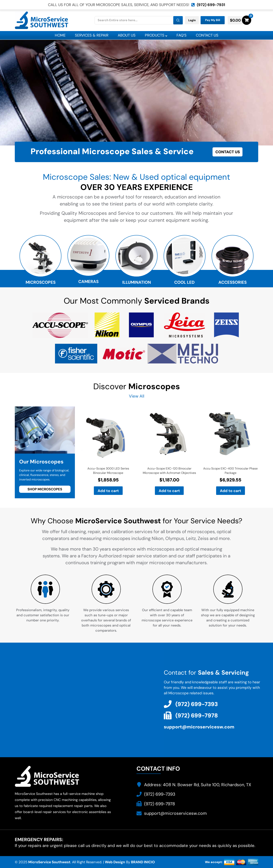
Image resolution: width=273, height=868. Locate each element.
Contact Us (207, 35)
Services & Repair (92, 35)
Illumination (137, 282)
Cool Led (184, 282)
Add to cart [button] (108, 491)
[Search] (178, 20)
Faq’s (182, 35)
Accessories (233, 282)
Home (60, 35)
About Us (127, 35)
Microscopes (41, 282)
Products (156, 35)
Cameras (88, 282)
